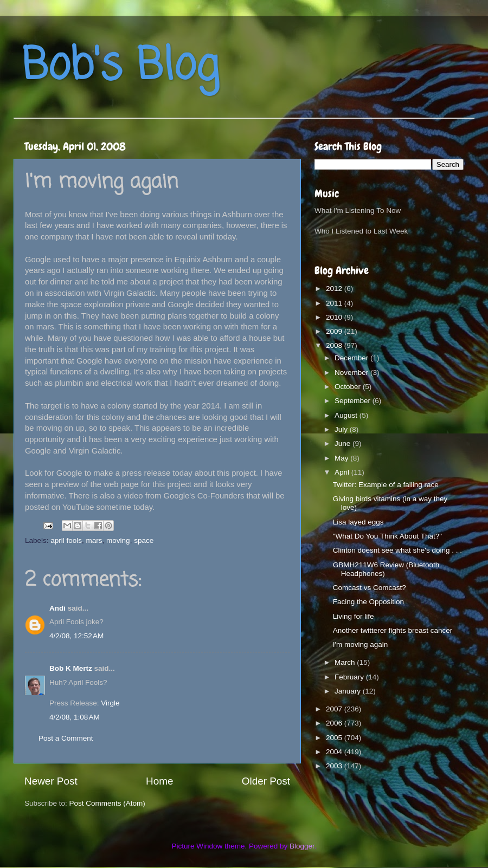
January (349, 691)
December (352, 358)
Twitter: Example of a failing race (386, 485)
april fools (66, 540)
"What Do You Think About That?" (387, 536)
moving (118, 540)
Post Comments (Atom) (107, 803)
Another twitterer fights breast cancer (393, 630)
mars (94, 540)
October (349, 387)
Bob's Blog (120, 67)
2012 (335, 289)
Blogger (302, 846)
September (354, 401)
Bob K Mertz (71, 668)
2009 (335, 331)
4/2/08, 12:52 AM (76, 636)
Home (159, 781)
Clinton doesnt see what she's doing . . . (397, 550)
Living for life (354, 616)
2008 (335, 345)
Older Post (266, 781)
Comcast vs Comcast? (370, 588)
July (342, 429)
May (342, 458)
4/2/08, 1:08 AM (75, 717)
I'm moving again (361, 644)
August (347, 415)
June (343, 443)
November (352, 373)
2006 (335, 723)
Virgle (110, 703)
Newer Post (51, 781)
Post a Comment (66, 738)
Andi (59, 608)
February (350, 677)
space (144, 540)
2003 (335, 766)
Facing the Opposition (368, 602)
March (346, 662)
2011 (335, 303)
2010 (335, 317)
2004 (335, 752)
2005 (335, 738)
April (343, 472)
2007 (335, 709)
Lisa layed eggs (358, 522)
